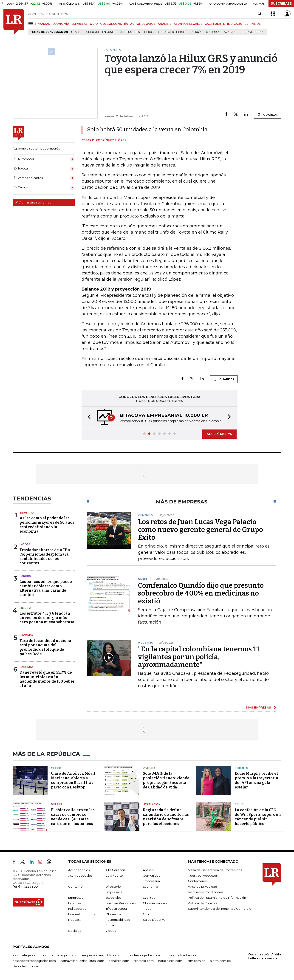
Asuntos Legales (80, 876)
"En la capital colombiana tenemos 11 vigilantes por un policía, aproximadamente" (199, 657)
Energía (196, 32)
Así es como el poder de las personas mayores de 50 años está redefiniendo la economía (47, 525)
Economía (150, 887)
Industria (27, 513)
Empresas (76, 898)
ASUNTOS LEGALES (188, 24)
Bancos (25, 576)
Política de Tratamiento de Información (217, 898)
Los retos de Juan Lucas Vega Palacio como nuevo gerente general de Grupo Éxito (201, 530)
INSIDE (256, 24)
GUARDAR (268, 115)
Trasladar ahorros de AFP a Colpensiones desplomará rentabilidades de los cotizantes (45, 557)
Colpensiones (130, 32)
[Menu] (31, 24)
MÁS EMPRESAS (259, 707)
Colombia (213, 32)
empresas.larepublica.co (100, 955)
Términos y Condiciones (206, 892)
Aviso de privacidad (202, 887)
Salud (239, 804)
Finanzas (75, 903)
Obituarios (113, 914)
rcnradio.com (144, 961)
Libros (149, 32)
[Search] (259, 14)
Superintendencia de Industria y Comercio (220, 909)
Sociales (241, 768)
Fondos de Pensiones (100, 32)
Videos (111, 931)
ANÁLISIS (165, 24)
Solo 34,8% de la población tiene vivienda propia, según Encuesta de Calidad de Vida (166, 780)
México (56, 768)
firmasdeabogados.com (142, 955)
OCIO (94, 24)
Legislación (152, 804)
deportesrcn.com (26, 966)
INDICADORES (238, 24)
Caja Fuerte (114, 876)
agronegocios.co (65, 955)
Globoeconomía (155, 903)
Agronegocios (79, 870)
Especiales (113, 898)
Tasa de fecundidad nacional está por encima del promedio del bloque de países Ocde (46, 647)
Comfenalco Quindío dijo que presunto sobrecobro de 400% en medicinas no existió (201, 593)
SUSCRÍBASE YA (219, 434)
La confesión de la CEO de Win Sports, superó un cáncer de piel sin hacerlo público (258, 817)
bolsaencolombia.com (181, 955)
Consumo (75, 887)
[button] (88, 417)
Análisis (148, 870)
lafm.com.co (196, 961)
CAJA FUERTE (215, 24)
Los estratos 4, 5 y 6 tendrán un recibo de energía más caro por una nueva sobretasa (47, 618)
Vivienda (149, 768)
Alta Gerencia (116, 870)
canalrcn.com (119, 961)
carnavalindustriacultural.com (82, 961)
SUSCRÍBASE (281, 3)
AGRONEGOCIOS (143, 24)
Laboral (26, 544)
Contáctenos (198, 881)
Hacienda (26, 635)
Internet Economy (82, 914)
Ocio (147, 914)
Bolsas (57, 804)
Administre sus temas (33, 202)
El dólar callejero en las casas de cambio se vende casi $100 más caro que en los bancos (73, 817)
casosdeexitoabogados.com (34, 961)
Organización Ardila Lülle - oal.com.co (265, 956)
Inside (147, 909)
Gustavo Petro (252, 32)
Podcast (74, 920)
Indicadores (77, 909)
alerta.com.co (220, 961)
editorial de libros (172, 32)
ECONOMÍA (61, 24)
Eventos (149, 898)
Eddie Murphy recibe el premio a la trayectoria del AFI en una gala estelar (256, 780)
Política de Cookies (202, 903)
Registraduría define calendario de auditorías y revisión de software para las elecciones (166, 817)
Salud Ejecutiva (154, 920)
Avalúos (230, 32)
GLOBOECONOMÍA (114, 24)
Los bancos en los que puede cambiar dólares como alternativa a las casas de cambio (46, 588)
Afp (78, 32)
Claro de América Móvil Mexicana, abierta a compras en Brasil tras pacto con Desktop (73, 780)
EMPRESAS (79, 24)
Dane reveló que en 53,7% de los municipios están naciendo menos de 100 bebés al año (47, 679)
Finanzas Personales (120, 903)
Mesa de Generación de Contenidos (215, 870)
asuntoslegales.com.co (30, 955)
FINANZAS (42, 24)
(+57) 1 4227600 (25, 887)
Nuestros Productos (203, 876)
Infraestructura (116, 909)
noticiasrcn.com (170, 961)
